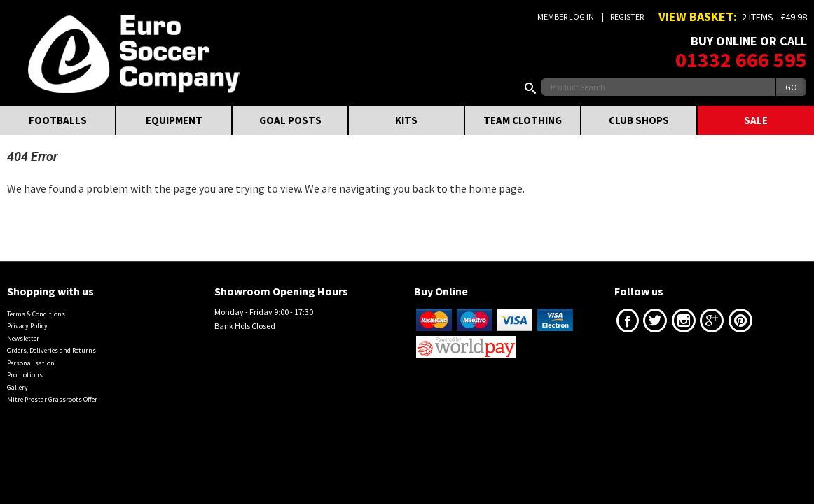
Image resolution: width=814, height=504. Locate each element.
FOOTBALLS (58, 120)
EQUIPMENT (174, 120)
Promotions (25, 375)
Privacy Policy (27, 326)
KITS (406, 120)
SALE (756, 120)
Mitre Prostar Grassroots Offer (52, 399)
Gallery (18, 387)
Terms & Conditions (36, 314)
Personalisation (31, 363)
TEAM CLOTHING (523, 120)
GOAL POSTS (290, 120)
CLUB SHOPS (639, 120)
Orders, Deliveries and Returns (51, 350)
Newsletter (23, 338)
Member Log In (566, 16)
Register (627, 16)
